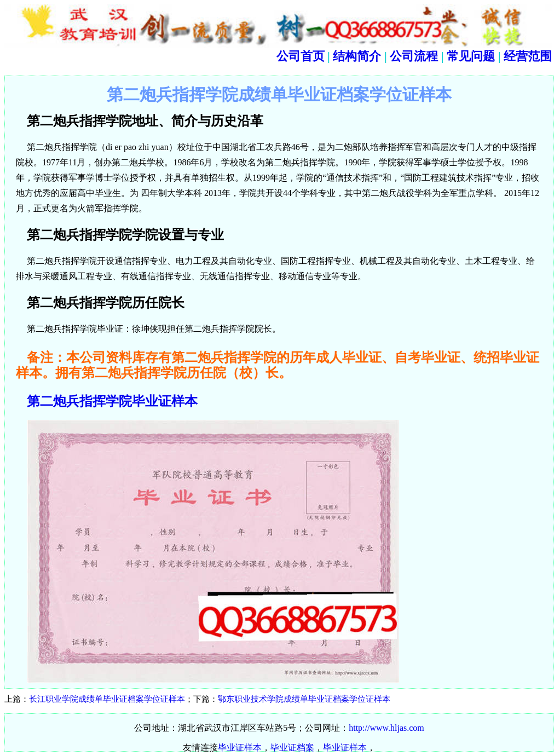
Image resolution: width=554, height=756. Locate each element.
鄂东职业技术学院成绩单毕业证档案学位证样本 (304, 699)
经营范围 (528, 56)
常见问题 (471, 56)
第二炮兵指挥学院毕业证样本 (112, 401)
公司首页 (301, 56)
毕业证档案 (292, 748)
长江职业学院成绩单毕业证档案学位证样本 (107, 699)
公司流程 (414, 56)
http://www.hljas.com (386, 728)
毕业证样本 (240, 748)
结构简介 (357, 56)
